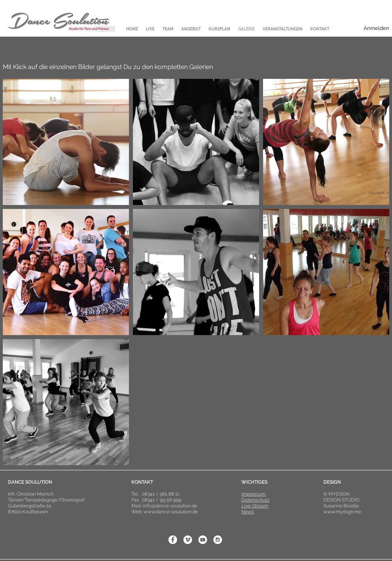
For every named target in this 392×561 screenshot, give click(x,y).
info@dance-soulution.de (170, 506)
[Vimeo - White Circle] (188, 540)
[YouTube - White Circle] (203, 540)
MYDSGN (339, 494)
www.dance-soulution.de (171, 512)
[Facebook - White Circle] (173, 540)
